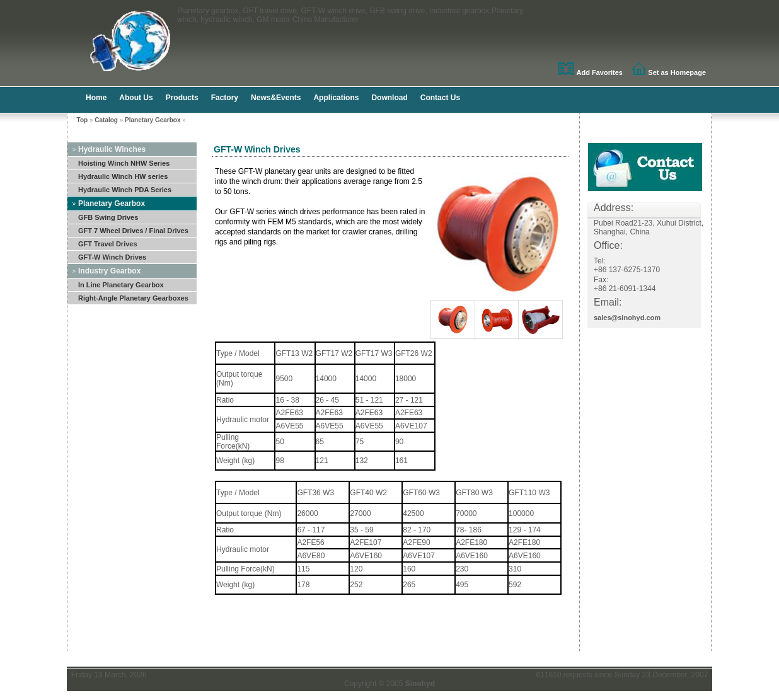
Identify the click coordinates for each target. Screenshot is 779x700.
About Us (136, 98)
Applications (336, 98)
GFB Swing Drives (108, 217)
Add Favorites (600, 72)
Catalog (106, 120)
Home (96, 98)
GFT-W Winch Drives (112, 257)
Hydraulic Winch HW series (123, 176)
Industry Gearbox (109, 271)
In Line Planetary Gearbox (121, 285)
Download (389, 98)
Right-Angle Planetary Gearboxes (133, 298)
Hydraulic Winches (112, 149)
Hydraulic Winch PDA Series (125, 190)
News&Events (276, 98)
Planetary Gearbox (153, 120)
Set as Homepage (677, 72)
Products (182, 98)
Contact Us (440, 98)
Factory (225, 98)
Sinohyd (420, 684)
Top (83, 120)
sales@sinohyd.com (627, 318)
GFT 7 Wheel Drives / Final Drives (133, 231)
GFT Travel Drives (108, 244)
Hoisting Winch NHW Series (124, 163)
